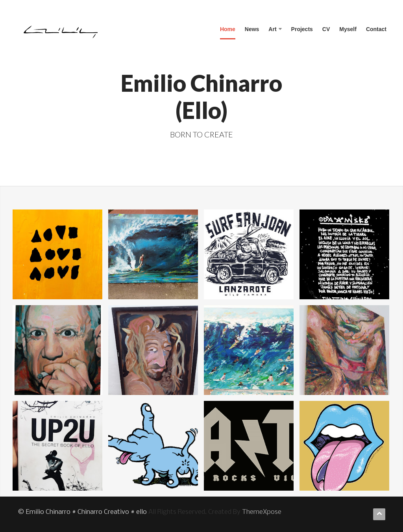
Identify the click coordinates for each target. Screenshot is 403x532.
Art (275, 29)
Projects (302, 29)
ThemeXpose (262, 512)
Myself (348, 29)
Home (228, 29)
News (252, 29)
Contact (376, 29)
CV (326, 29)
